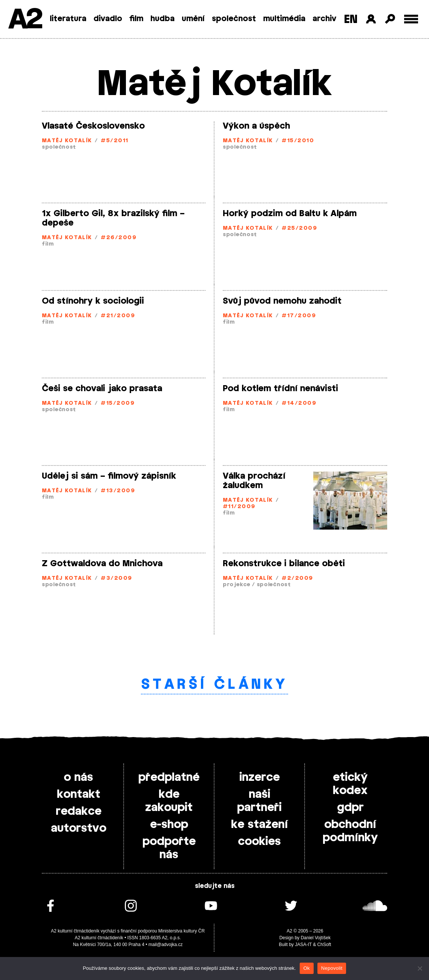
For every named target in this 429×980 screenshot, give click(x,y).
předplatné (169, 777)
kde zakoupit (169, 801)
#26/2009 (119, 238)
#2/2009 (297, 578)
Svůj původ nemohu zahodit (282, 301)
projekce (237, 585)
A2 (25, 20)
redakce (79, 811)
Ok (307, 968)
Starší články (215, 685)
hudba (162, 19)
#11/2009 (239, 507)
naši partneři (259, 801)
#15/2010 (298, 141)
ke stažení (260, 825)
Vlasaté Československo (93, 126)
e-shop (169, 825)
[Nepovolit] (420, 968)
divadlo (108, 19)
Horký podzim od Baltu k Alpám (290, 214)
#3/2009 (116, 578)
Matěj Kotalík (67, 141)
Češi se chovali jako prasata (102, 389)
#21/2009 (118, 316)
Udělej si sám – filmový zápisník (109, 476)
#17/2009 (299, 316)
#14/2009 (299, 403)
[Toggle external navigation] (411, 19)
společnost (234, 19)
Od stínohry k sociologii (93, 301)
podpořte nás (169, 848)
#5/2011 (114, 141)
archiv (324, 19)
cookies (259, 842)
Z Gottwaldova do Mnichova (102, 564)
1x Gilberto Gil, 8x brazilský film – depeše (113, 218)
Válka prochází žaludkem (254, 481)
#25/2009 (299, 228)
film (136, 19)
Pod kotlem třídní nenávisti (280, 389)
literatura (68, 19)
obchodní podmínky (350, 831)
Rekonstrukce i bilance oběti (284, 564)
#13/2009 (118, 491)
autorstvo (79, 828)
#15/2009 (118, 403)
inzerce (260, 777)
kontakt (79, 794)
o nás (78, 777)
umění (193, 19)
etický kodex (350, 784)
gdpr (350, 808)
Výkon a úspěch (256, 126)
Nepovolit (332, 968)
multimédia (284, 19)
